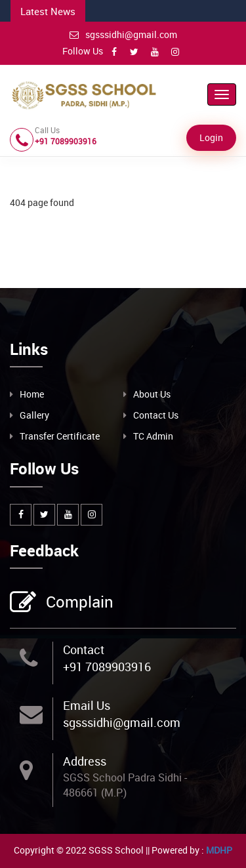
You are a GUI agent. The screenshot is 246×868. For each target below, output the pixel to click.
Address (85, 761)
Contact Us (156, 415)
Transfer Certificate (60, 436)
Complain (78, 603)
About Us (152, 394)
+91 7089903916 (107, 667)
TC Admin (153, 436)
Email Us (87, 705)
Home (32, 394)
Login (211, 137)
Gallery (34, 415)
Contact (84, 650)
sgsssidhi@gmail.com (123, 34)
